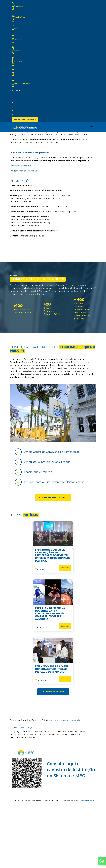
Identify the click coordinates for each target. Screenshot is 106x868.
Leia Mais (65, 568)
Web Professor (19, 17)
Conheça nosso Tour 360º (53, 497)
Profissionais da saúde (21, 166)
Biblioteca (17, 61)
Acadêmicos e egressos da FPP (25, 171)
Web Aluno (17, 6)
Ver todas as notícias (53, 692)
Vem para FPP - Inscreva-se (25, 119)
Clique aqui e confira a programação (29, 153)
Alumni (16, 72)
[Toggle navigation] (92, 127)
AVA (15, 28)
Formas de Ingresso (21, 83)
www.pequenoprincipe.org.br (66, 720)
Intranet (16, 50)
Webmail (16, 39)
